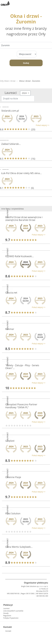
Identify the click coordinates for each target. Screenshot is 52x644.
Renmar (10, 329)
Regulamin (7, 616)
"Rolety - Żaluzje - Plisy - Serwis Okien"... (22, 367)
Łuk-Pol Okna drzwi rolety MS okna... (22, 173)
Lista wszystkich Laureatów (13, 611)
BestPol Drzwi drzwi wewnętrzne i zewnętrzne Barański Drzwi (24, 219)
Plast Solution (13, 513)
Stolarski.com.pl (10, 111)
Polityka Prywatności (11, 618)
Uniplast (10, 441)
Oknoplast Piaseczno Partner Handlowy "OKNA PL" (21, 406)
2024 (25, 93)
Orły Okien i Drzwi (8, 81)
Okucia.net (11, 293)
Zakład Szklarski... (11, 144)
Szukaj (26, 63)
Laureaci (6, 608)
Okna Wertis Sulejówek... (19, 547)
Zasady (6, 613)
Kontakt (8, 631)
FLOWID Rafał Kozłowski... (20, 256)
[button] (25, 125)
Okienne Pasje (13, 477)
